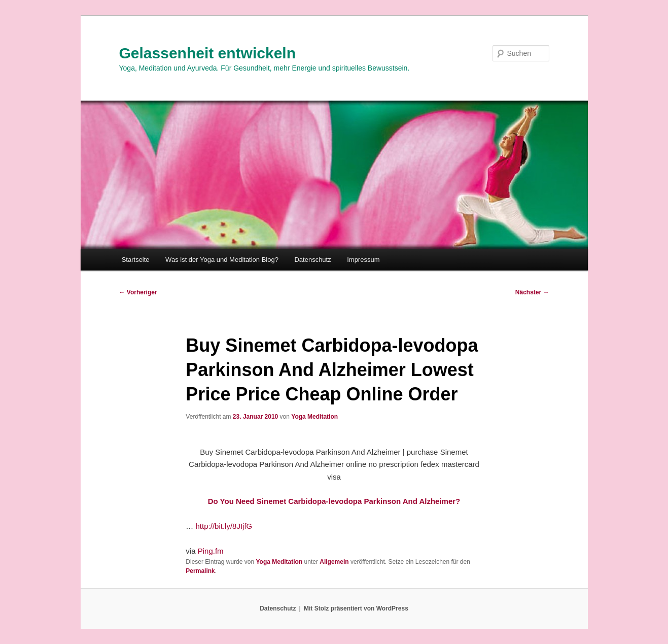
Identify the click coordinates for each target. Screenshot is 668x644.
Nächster (532, 292)
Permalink (200, 571)
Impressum (363, 260)
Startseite (136, 260)
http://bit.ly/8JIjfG (224, 526)
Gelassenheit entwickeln (207, 53)
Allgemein (334, 562)
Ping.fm (211, 551)
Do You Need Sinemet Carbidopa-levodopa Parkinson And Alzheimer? (334, 501)
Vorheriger (138, 292)
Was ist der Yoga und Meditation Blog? (222, 260)
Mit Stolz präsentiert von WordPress (356, 608)
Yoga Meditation (314, 417)
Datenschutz (312, 260)
